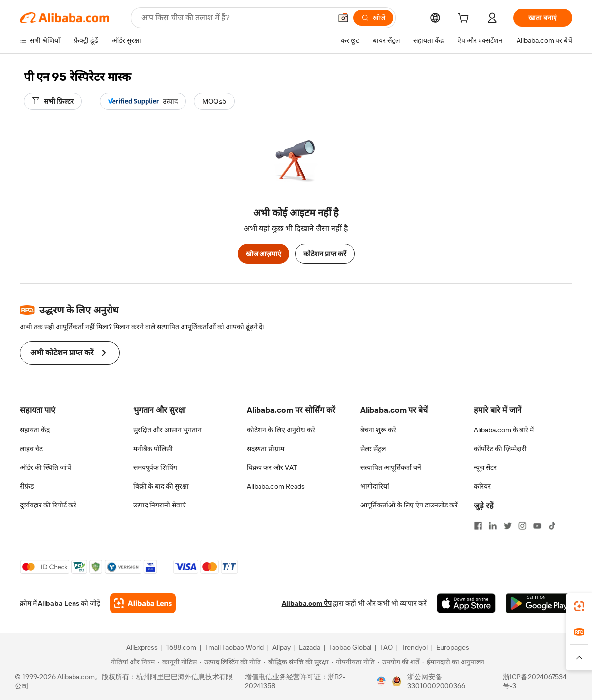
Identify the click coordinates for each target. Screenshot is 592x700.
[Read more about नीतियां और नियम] (131, 662)
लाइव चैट (31, 449)
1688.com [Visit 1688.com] (181, 647)
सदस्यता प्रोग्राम (265, 449)
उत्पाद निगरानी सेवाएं (160, 505)
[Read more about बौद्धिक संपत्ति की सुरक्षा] (296, 662)
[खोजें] (373, 18)
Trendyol (414, 647)
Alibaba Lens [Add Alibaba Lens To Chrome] (59, 603)
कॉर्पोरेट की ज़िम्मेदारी (500, 449)
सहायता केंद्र (35, 430)
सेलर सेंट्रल (373, 449)
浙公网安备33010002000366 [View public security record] (436, 681)
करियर (482, 486)
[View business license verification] (381, 681)
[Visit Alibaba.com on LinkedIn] (493, 526)
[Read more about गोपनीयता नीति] (353, 662)
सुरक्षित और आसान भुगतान (167, 430)
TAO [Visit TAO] (386, 647)
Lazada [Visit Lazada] (310, 647)
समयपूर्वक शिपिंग (155, 467)
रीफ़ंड (27, 486)
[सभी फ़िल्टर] (53, 101)
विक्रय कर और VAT (272, 467)
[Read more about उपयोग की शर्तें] (399, 662)
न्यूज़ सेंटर (485, 467)
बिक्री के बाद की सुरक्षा (161, 486)
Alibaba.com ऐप (307, 603)
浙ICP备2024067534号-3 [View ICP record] (535, 681)
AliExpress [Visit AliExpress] (142, 647)
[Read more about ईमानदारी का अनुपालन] (453, 662)
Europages (453, 647)
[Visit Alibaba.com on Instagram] (522, 526)
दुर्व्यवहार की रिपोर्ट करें (48, 505)
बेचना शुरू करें (378, 430)
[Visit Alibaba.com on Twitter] (508, 526)
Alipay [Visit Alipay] (281, 647)
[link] (579, 606)
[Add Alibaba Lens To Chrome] (143, 603)
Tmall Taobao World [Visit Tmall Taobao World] (234, 647)
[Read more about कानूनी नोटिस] (177, 662)
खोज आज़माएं (263, 254)
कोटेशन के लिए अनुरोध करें (281, 430)
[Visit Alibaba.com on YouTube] (537, 526)
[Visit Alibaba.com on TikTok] (552, 526)
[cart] (465, 19)
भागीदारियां (375, 486)
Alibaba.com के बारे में (504, 430)
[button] (343, 18)
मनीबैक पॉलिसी (153, 449)
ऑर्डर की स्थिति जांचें (45, 467)
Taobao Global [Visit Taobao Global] (350, 647)
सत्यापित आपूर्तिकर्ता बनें (391, 467)
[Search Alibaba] (235, 18)
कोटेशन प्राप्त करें (325, 254)
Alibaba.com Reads (276, 486)
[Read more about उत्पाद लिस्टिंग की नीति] (230, 662)
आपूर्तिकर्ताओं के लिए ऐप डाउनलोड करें (409, 505)
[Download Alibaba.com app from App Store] (466, 603)
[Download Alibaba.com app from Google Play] (539, 603)
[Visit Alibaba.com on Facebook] (478, 526)
